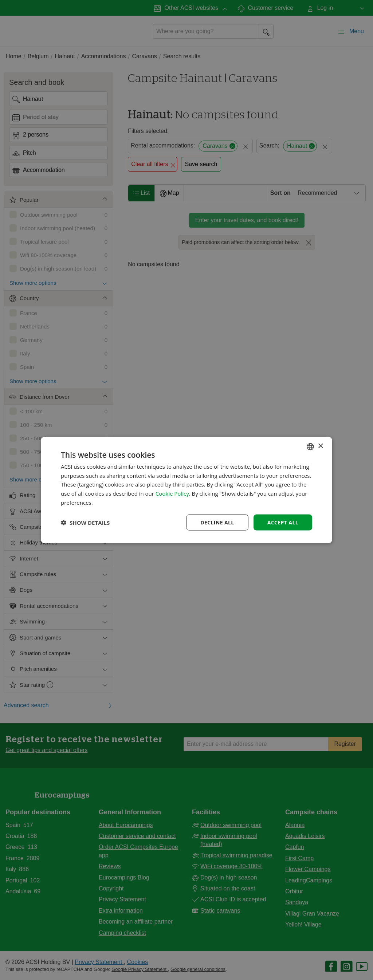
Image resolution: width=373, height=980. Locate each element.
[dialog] (186, 490)
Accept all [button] (283, 522)
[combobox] (310, 446)
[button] (85, 523)
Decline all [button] (217, 522)
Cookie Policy (172, 493)
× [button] (320, 446)
